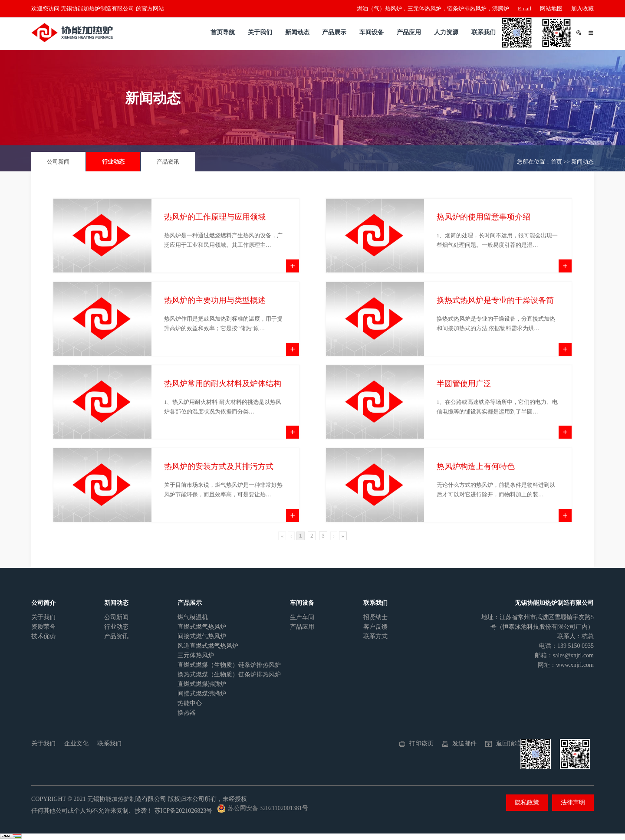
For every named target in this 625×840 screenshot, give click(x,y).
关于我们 (260, 32)
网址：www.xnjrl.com (566, 665)
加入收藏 (582, 8)
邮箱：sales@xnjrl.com (564, 655)
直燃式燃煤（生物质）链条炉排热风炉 (229, 665)
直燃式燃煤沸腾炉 (202, 684)
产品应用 (409, 32)
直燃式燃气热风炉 (202, 627)
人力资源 (446, 32)
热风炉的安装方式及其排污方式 (219, 479)
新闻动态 (297, 32)
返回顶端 (508, 743)
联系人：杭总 (576, 636)
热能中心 (190, 703)
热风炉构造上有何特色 (476, 479)
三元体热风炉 (196, 655)
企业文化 (76, 743)
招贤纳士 (375, 617)
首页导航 (223, 32)
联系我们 (484, 32)
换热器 (187, 713)
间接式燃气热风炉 (202, 636)
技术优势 (43, 636)
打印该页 (421, 743)
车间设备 (372, 32)
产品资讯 (168, 162)
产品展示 (334, 32)
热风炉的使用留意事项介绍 (484, 229)
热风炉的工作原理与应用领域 (215, 229)
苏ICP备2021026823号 (184, 811)
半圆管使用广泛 (464, 396)
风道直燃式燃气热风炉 (208, 646)
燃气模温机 (193, 617)
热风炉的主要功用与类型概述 (215, 312)
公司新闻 (58, 162)
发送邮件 (464, 743)
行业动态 (113, 162)
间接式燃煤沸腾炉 (202, 694)
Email (525, 8)
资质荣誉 (43, 627)
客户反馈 (375, 627)
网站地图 (551, 8)
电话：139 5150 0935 (566, 646)
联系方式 (375, 636)
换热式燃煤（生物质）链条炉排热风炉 (229, 674)
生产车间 (302, 617)
